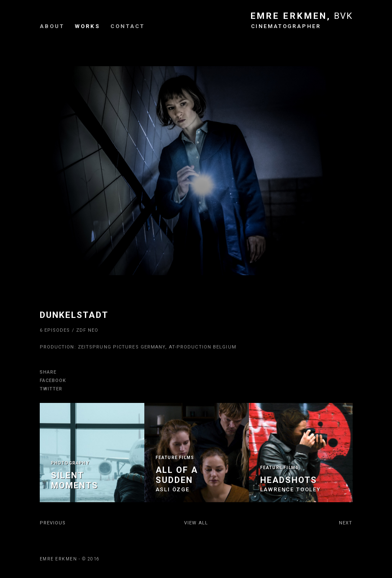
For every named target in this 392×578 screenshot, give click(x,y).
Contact (128, 26)
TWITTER (51, 389)
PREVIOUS (53, 523)
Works (87, 26)
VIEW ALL (196, 523)
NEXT (346, 523)
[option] (92, 453)
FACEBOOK (53, 381)
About (52, 26)
